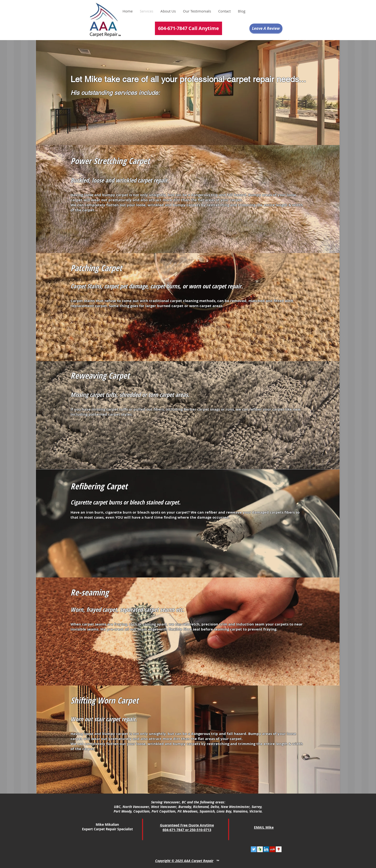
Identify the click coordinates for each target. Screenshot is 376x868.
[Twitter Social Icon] (254, 849)
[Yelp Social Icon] (272, 849)
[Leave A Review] (266, 28)
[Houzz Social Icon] (260, 849)
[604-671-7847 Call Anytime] (188, 28)
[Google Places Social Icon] (279, 849)
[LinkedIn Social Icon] (266, 849)
